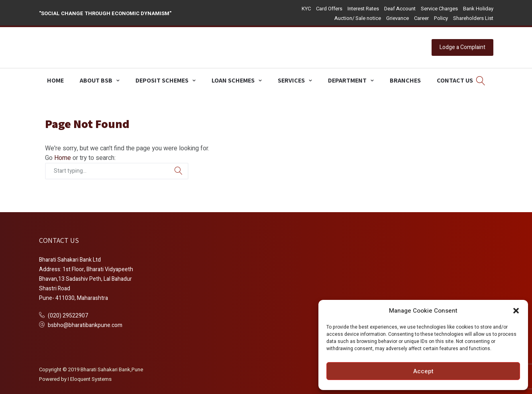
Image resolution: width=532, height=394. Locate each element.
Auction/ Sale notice (358, 18)
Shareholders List (473, 18)
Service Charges (439, 9)
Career (421, 18)
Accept (423, 371)
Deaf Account (400, 9)
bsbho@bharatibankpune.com (85, 325)
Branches (405, 80)
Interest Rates (363, 9)
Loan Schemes (233, 80)
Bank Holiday (478, 9)
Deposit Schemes (162, 80)
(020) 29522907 (68, 316)
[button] (516, 311)
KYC (306, 9)
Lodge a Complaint (462, 47)
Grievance (398, 18)
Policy (441, 18)
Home (55, 80)
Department (347, 80)
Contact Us (455, 80)
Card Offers (329, 9)
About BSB (96, 80)
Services (291, 80)
